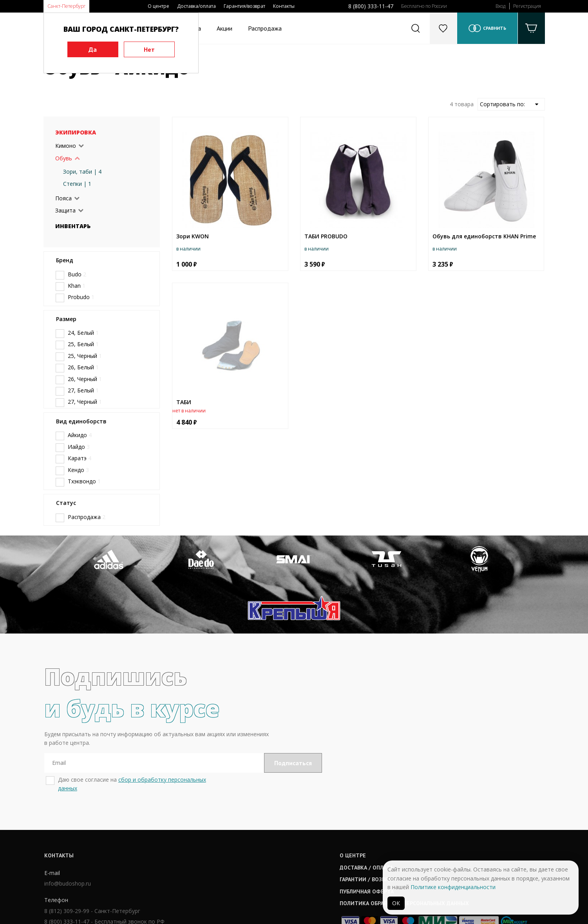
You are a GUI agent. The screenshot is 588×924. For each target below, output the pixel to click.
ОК (396, 903)
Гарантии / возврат (271, 832)
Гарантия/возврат (244, 6)
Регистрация (527, 6)
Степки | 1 (77, 184)
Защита (65, 210)
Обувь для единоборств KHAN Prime (484, 236)
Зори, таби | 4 (82, 172)
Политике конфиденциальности (453, 887)
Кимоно (66, 146)
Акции (224, 28)
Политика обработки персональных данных (309, 856)
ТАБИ (184, 402)
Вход (500, 6)
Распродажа (265, 28)
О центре (158, 6)
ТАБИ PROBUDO (326, 236)
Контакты (284, 6)
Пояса (63, 198)
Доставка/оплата (196, 6)
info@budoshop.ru (67, 837)
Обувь (64, 158)
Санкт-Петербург (66, 6)
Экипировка (76, 132)
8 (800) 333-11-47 (371, 6)
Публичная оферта (271, 844)
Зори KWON (193, 236)
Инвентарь (73, 226)
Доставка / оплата (271, 821)
